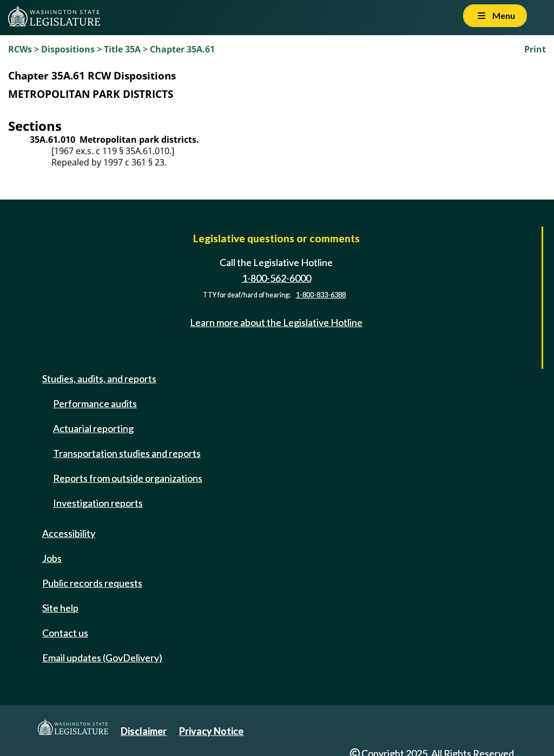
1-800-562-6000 (276, 278)
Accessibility (69, 533)
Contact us (65, 633)
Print (535, 49)
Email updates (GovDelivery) (102, 658)
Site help (60, 608)
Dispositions (68, 49)
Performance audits (95, 403)
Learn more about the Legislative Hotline (276, 322)
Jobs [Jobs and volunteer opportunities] (52, 558)
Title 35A (122, 49)
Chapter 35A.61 (182, 49)
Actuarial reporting (93, 428)
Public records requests (92, 583)
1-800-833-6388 (321, 295)
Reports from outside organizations (128, 478)
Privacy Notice (211, 731)
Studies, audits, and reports (99, 379)
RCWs (20, 49)
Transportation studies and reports (127, 453)
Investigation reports (98, 503)
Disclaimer (144, 731)
